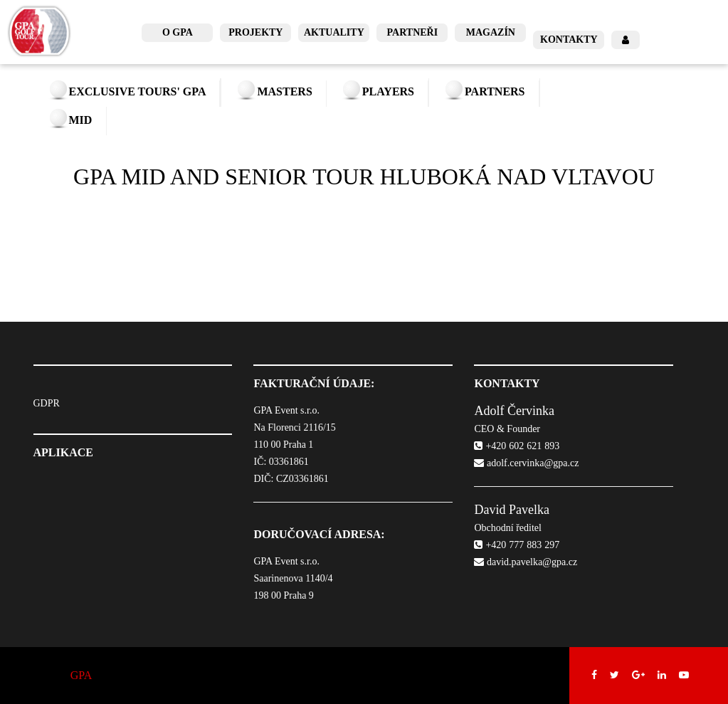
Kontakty (569, 40)
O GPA (178, 32)
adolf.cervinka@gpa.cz (526, 463)
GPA (81, 675)
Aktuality (334, 32)
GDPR (47, 403)
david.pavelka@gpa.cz (526, 562)
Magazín (491, 32)
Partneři (413, 32)
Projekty (255, 32)
